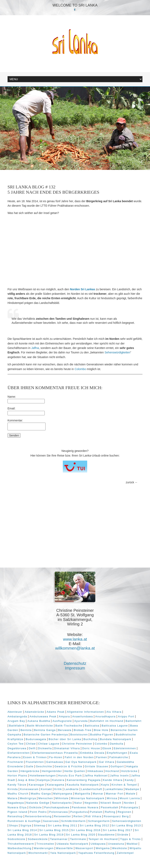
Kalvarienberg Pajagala (84, 780)
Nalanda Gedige (38, 803)
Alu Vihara (114, 712)
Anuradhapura (105, 716)
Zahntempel (125, 853)
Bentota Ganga (45, 730)
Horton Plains (17, 776)
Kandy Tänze (17, 785)
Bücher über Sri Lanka (65, 739)
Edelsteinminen (125, 748)
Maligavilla (83, 794)
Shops (13, 825)
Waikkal (132, 844)
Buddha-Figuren (102, 735)
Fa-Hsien (56, 757)
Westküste (120, 848)
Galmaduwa (55, 762)
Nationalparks (62, 803)
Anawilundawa (83, 716)
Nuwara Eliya (17, 807)
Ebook (107, 748)
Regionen (125, 812)
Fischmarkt (15, 762)
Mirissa (112, 798)
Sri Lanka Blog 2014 (22, 830)
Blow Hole (101, 730)
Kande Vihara (113, 780)
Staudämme (106, 835)
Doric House (91, 748)
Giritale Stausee (96, 766)
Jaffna (35, 348)
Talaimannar (59, 839)
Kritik (58, 789)
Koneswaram (29, 789)
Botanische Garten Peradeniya (46, 735)
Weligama (103, 848)
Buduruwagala (36, 739)
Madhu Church (18, 794)
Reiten (78, 816)
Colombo (80, 369)
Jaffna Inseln (119, 776)
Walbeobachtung (20, 848)
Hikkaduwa (95, 771)
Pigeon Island (17, 812)
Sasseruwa (51, 821)
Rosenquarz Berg (116, 816)
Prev (121, 161)
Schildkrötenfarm (73, 821)
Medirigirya (28, 798)
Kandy (129, 780)
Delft (32, 748)
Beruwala (65, 730)
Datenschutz (75, 663)
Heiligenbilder (52, 771)
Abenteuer (15, 712)
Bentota (26, 730)
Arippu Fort (126, 716)
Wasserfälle (64, 848)
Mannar (98, 794)
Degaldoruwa (17, 748)
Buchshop (91, 739)
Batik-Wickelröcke (40, 726)
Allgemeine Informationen (85, 712)
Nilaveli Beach (111, 803)
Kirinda (13, 789)
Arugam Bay (16, 721)
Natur (78, 803)
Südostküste (16, 839)
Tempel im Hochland (103, 839)
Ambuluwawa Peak (43, 716)
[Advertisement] (75, 251)
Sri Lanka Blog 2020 (81, 835)
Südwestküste (38, 839)
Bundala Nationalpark (116, 739)
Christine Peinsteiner (77, 744)
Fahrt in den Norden (79, 757)
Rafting (110, 812)
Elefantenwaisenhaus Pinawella (55, 753)
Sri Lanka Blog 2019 (49, 835)
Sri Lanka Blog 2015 (54, 830)
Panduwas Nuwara (85, 807)
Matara (12, 798)
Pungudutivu (79, 812)
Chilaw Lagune (49, 744)
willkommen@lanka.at (75, 648)
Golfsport (117, 766)
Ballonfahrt (134, 721)
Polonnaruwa (59, 812)
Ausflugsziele (62, 721)
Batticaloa (92, 726)
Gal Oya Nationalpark (81, 762)
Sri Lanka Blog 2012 (94, 825)
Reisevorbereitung (38, 816)
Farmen (102, 757)
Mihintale (62, 798)
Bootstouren (79, 735)
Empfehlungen (117, 753)
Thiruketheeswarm (21, 844)
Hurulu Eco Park (70, 776)
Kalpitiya (43, 780)
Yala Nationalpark (63, 853)
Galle (30, 766)
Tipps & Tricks (130, 839)
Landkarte (71, 789)
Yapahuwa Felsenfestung (96, 853)
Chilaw (31, 744)
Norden (129, 803)
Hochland (112, 771)
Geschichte (44, 766)
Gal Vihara (107, 762)
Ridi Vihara (93, 816)
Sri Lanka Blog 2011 (62, 825)
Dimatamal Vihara (67, 748)
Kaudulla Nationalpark (83, 785)
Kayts (105, 785)
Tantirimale (78, 839)
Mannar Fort (115, 794)
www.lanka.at (75, 639)
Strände (123, 835)
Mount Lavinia (130, 798)
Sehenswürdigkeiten (117, 352)
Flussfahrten (35, 762)
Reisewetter (62, 816)
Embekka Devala (92, 753)
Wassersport (84, 848)
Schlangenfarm (99, 821)
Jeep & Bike (26, 780)
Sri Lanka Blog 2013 (126, 825)
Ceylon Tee (16, 744)
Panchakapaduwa (57, 807)
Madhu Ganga (41, 794)
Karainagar (37, 785)
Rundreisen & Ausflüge (24, 821)
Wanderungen (44, 848)
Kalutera (58, 780)
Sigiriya (26, 825)
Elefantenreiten (19, 753)
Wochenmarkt (38, 853)
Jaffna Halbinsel (96, 776)
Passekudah (110, 807)
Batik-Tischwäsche (69, 726)
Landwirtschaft (92, 789)
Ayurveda (81, 721)
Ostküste (35, 807)
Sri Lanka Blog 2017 (118, 830)
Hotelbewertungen (43, 776)
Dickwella (45, 748)
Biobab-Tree (83, 730)
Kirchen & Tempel (124, 785)
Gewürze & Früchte (68, 766)
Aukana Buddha (39, 721)
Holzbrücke (129, 771)
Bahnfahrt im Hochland (107, 721)
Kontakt (46, 789)
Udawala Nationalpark (72, 844)
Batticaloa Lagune (115, 726)
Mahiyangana (63, 794)
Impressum (75, 668)
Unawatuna (116, 844)
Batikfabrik (17, 726)
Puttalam (96, 812)
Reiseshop (15, 816)
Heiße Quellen (75, 771)
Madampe (132, 789)
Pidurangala (129, 807)
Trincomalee (45, 844)
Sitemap (40, 825)
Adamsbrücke (35, 712)
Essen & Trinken (35, 757)
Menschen (46, 798)
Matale (131, 794)
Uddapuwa (98, 844)
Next (138, 161)
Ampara (65, 716)
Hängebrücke (30, 771)
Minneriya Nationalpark (88, 798)
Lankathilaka (114, 789)
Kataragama (56, 785)
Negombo (91, 803)
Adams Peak (56, 712)
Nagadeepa (16, 803)
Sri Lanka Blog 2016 (86, 830)
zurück (130, 482)
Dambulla (117, 744)
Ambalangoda (17, 716)
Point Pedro (38, 812)
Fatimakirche (119, 757)
